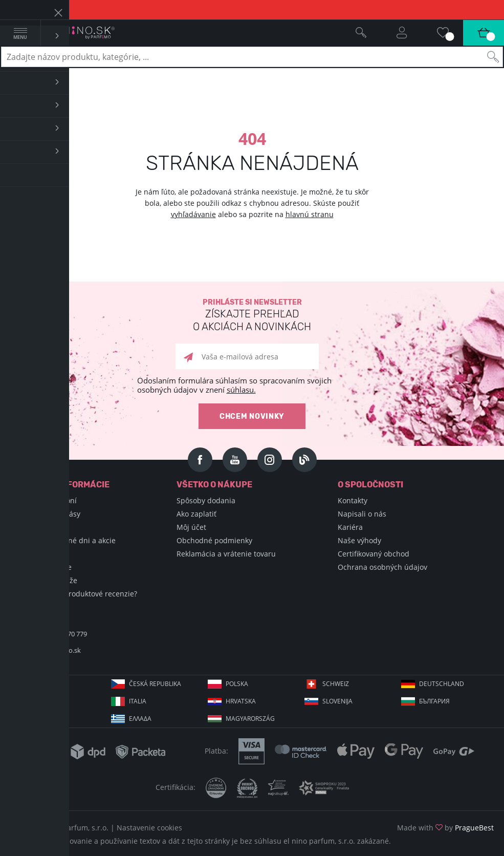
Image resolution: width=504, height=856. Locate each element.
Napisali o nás (362, 514)
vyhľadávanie (193, 214)
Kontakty (353, 500)
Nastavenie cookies (149, 828)
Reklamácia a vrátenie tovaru (226, 554)
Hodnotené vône (43, 567)
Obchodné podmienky (214, 540)
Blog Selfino (35, 554)
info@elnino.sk (58, 650)
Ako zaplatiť (196, 514)
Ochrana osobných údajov (382, 567)
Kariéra (350, 527)
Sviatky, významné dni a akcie (65, 540)
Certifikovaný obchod (374, 554)
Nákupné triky (39, 527)
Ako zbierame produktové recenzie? (76, 594)
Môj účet (191, 527)
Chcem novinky (252, 416)
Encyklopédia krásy (48, 514)
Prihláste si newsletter (252, 316)
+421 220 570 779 (61, 634)
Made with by (445, 828)
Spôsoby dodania (206, 500)
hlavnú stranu (310, 214)
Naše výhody (359, 540)
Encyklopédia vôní (46, 500)
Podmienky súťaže (46, 580)
